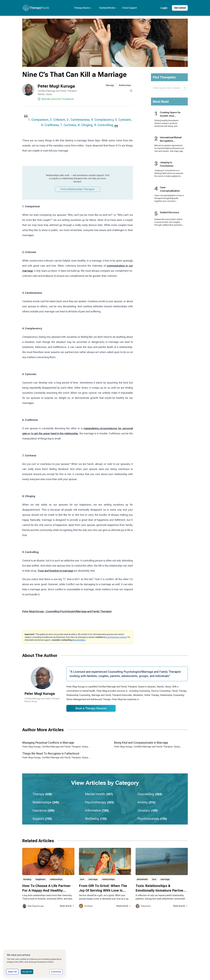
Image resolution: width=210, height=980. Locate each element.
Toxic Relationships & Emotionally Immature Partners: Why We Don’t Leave (162, 891)
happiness (41, 879)
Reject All (12, 972)
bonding (27, 879)
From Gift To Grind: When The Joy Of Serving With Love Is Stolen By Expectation (103, 891)
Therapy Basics (83, 8)
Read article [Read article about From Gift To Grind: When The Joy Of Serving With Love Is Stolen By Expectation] (124, 906)
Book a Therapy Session (91, 708)
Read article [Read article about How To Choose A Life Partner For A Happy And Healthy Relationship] (67, 906)
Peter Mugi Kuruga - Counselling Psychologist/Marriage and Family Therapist (67, 611)
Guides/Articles (108, 8)
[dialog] (35, 963)
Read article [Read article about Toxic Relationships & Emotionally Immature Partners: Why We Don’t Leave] (180, 906)
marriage (93, 879)
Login (164, 8)
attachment (142, 879)
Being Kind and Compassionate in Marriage (141, 743)
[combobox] (169, 88)
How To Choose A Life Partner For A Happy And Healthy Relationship (46, 891)
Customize (56, 972)
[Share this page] (131, 91)
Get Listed (180, 8)
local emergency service (116, 637)
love (82, 879)
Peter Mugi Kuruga (56, 86)
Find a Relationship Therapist (78, 189)
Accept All (27, 972)
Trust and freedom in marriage (55, 571)
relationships (56, 879)
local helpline (80, 640)
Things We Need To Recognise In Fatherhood (51, 753)
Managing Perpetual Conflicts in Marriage (48, 743)
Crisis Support (129, 8)
